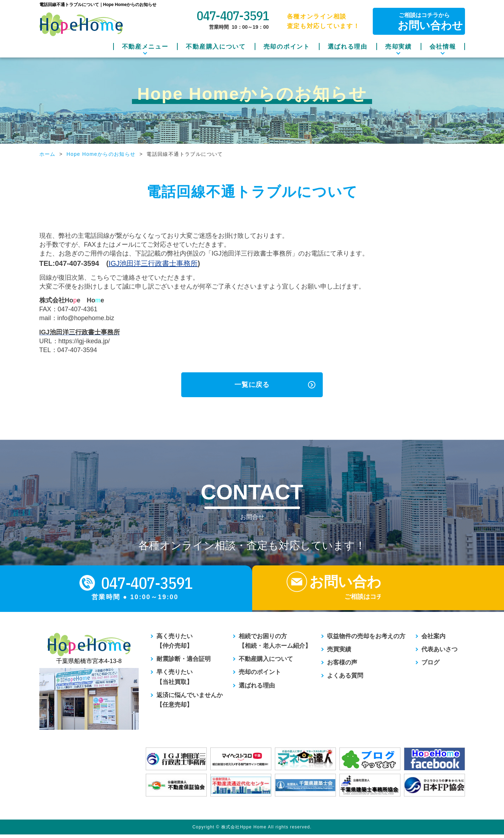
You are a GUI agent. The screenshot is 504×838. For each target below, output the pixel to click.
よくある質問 (345, 679)
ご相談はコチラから (424, 21)
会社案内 (433, 639)
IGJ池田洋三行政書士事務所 (153, 263)
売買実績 (339, 653)
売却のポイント (287, 47)
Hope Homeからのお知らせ (101, 154)
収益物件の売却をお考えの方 (366, 639)
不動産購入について (216, 47)
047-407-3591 (232, 15)
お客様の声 (342, 666)
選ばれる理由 (348, 47)
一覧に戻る (252, 385)
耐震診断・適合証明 (184, 662)
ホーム (48, 154)
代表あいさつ (439, 653)
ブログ (430, 666)
